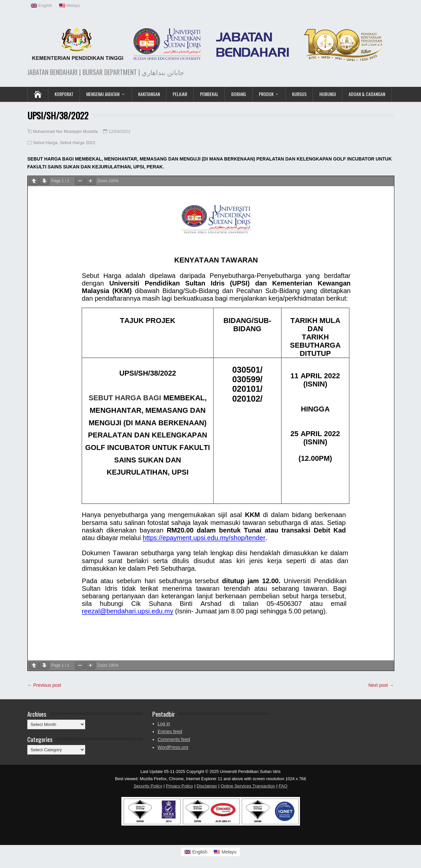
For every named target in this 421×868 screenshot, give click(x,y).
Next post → (381, 685)
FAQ (283, 786)
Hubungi (328, 94)
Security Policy (148, 786)
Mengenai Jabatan (103, 94)
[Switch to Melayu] (225, 852)
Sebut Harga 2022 (78, 143)
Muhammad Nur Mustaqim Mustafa (65, 132)
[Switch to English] (196, 852)
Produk (266, 94)
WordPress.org (173, 747)
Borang (239, 94)
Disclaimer (207, 786)
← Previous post (44, 685)
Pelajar (180, 94)
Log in (164, 724)
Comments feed (174, 739)
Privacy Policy (179, 786)
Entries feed (170, 732)
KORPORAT (64, 94)
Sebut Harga (45, 143)
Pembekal (209, 94)
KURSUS (299, 94)
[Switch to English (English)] (42, 6)
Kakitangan (149, 94)
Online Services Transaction (248, 786)
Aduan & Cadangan (367, 94)
